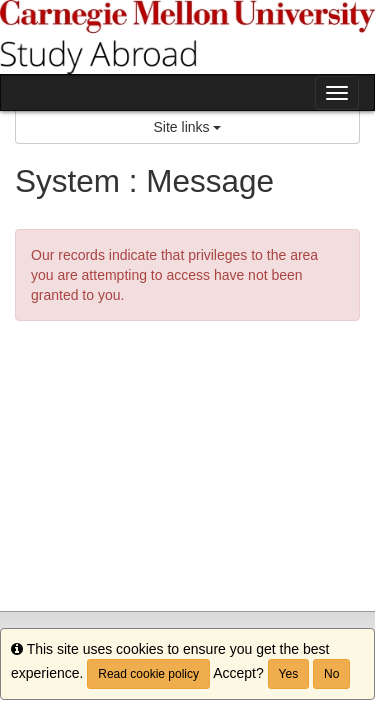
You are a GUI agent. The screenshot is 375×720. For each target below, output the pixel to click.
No (331, 674)
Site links (188, 127)
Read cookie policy (148, 674)
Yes (289, 674)
